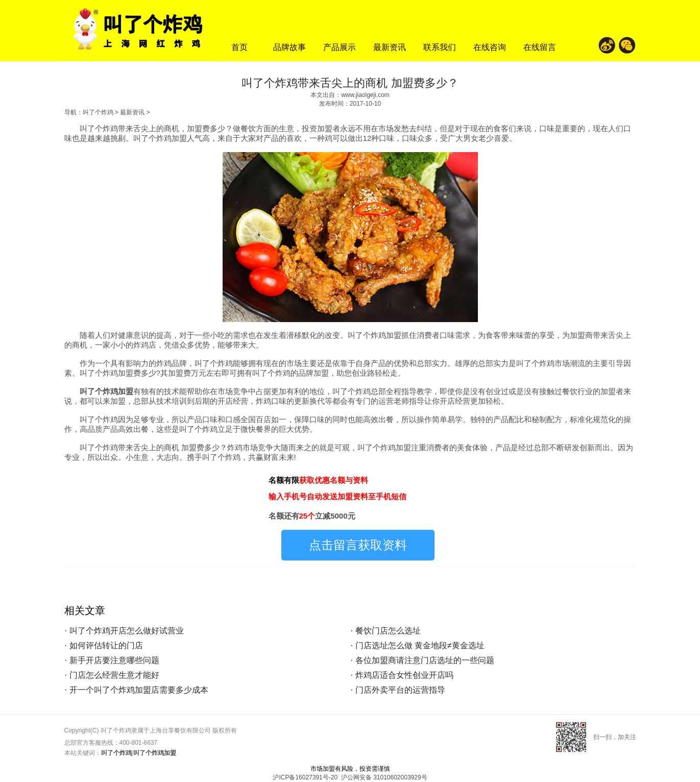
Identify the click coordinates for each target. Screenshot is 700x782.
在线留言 (540, 47)
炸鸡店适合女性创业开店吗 (404, 675)
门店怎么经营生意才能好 (114, 675)
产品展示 (340, 47)
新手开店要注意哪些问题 (114, 660)
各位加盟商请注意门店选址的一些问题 (425, 660)
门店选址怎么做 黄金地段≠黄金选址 (420, 645)
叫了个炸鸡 (98, 112)
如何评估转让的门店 (106, 645)
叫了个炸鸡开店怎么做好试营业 (127, 631)
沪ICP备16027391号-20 (305, 777)
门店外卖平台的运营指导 (400, 690)
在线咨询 (490, 47)
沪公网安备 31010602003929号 (384, 777)
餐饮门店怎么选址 (388, 631)
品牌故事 (289, 47)
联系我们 (440, 47)
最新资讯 (390, 47)
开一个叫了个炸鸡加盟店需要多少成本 (139, 690)
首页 (239, 47)
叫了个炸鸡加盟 (106, 391)
